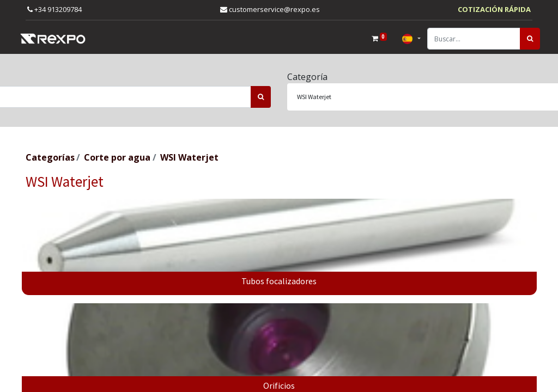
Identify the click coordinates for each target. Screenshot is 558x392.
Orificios (279, 385)
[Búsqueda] (522, 39)
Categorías (50, 157)
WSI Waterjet (189, 157)
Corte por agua (117, 157)
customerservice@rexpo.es (270, 9)
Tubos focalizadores (279, 281)
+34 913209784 (54, 9)
